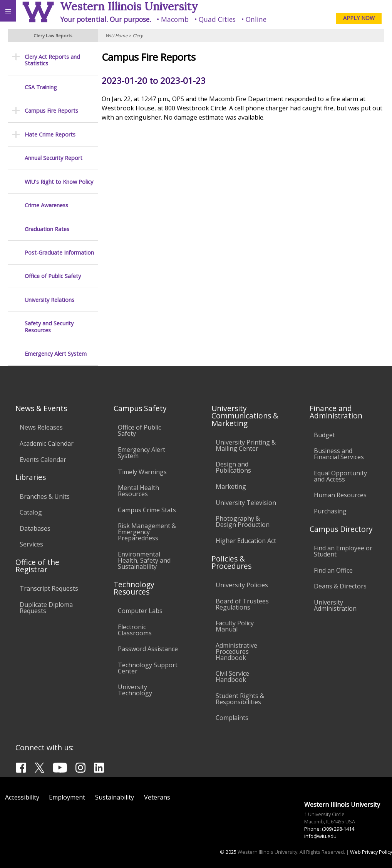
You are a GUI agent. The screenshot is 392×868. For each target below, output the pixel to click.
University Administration (335, 605)
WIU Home (116, 36)
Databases (35, 528)
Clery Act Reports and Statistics (52, 60)
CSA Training (41, 87)
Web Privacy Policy (371, 852)
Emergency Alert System (56, 354)
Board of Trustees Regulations (242, 604)
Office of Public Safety (53, 276)
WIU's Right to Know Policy (59, 182)
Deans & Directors (340, 586)
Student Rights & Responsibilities (240, 699)
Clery (138, 36)
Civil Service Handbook (232, 676)
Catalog (31, 512)
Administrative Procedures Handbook (236, 651)
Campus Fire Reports (51, 111)
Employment (67, 797)
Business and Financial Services (339, 454)
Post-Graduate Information (59, 252)
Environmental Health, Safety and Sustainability (144, 560)
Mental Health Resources (138, 491)
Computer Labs (140, 611)
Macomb (175, 19)
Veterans (157, 797)
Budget (324, 435)
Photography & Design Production (243, 521)
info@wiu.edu (320, 836)
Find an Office (333, 570)
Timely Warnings (142, 472)
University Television (246, 503)
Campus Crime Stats (147, 510)
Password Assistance (148, 649)
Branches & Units (45, 496)
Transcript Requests (49, 588)
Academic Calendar (47, 443)
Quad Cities (217, 19)
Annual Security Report (54, 158)
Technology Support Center (148, 668)
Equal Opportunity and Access (340, 476)
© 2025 (228, 852)
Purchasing (330, 511)
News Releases (41, 427)
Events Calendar (43, 460)
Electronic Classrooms (135, 630)
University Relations (49, 300)
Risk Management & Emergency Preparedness (147, 532)
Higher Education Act (246, 541)
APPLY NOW (359, 18)
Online (256, 19)
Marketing (231, 486)
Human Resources (340, 495)
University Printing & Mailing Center (246, 445)
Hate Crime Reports (50, 134)
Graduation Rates (47, 229)
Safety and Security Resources (49, 327)
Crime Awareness (46, 205)
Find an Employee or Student (343, 551)
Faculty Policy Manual (235, 626)
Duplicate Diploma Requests (46, 608)
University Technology (135, 690)
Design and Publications (233, 467)
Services (31, 544)
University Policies (242, 585)
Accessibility (22, 797)
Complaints (232, 718)
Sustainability (115, 797)
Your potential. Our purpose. (106, 19)
